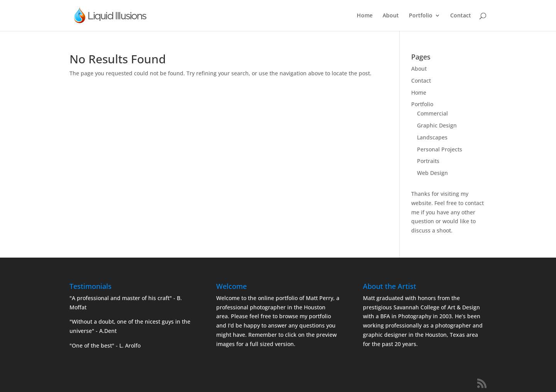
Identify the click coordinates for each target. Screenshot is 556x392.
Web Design (432, 173)
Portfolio (421, 16)
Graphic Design (437, 125)
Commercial (432, 113)
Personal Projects (440, 149)
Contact (461, 16)
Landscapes (432, 137)
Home (365, 16)
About (391, 16)
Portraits (428, 161)
